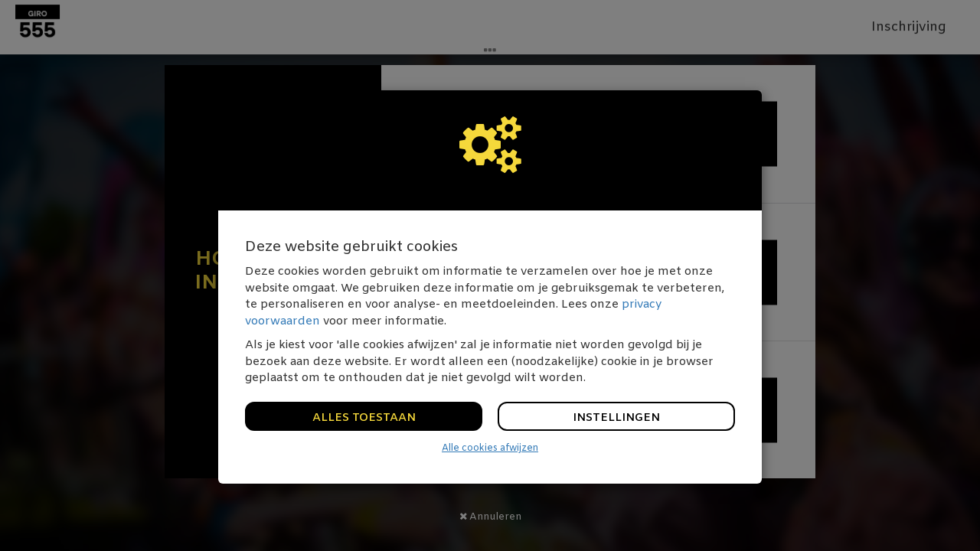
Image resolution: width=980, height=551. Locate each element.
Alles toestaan (364, 418)
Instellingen (616, 418)
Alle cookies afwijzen (490, 448)
